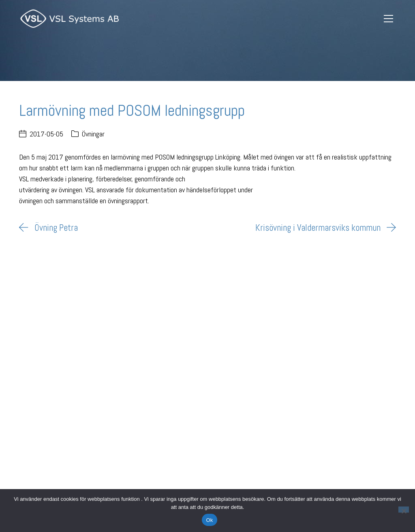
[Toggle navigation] (389, 19)
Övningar (93, 134)
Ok (209, 520)
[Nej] (404, 510)
